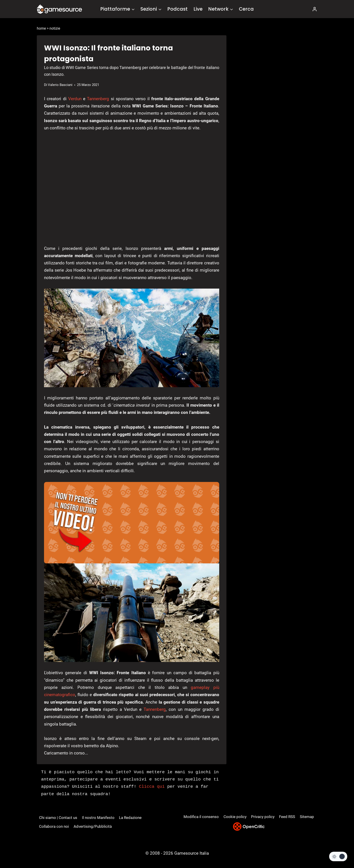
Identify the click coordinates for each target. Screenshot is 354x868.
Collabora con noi (54, 826)
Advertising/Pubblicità (93, 826)
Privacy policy (263, 817)
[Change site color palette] (338, 856)
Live (198, 9)
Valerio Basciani (60, 85)
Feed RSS (287, 817)
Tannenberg (98, 99)
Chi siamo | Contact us (58, 818)
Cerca (246, 9)
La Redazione (130, 818)
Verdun (75, 99)
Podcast (177, 9)
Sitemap (307, 817)
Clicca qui (152, 787)
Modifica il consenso (201, 817)
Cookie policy (235, 817)
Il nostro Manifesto (98, 818)
